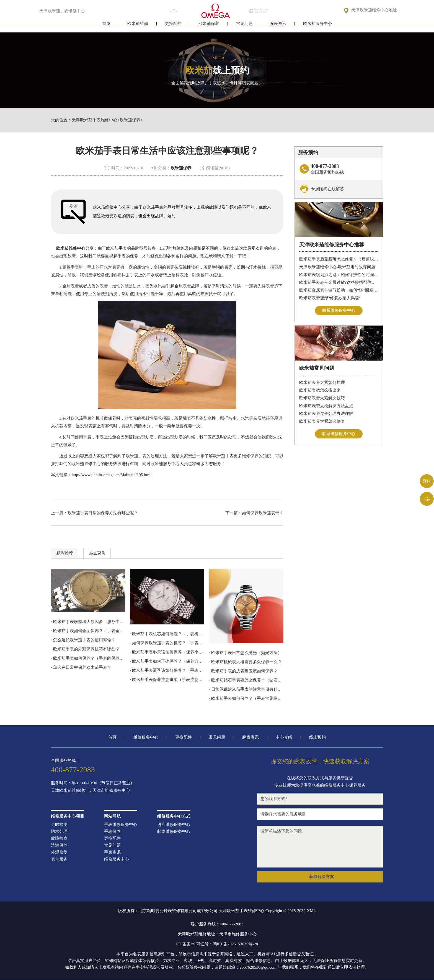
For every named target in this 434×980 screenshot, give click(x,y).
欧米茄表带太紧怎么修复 (322, 421)
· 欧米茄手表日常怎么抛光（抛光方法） (245, 653)
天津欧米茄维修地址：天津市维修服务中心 (90, 791)
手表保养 (112, 832)
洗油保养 (59, 845)
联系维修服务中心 (339, 310)
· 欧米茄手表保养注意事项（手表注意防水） (167, 680)
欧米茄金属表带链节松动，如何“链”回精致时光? (339, 290)
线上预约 (317, 737)
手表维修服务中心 (121, 825)
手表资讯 (112, 852)
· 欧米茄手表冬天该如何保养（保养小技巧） (167, 652)
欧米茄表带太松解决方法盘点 (326, 406)
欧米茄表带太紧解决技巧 (322, 398)
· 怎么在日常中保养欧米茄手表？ (81, 667)
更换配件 (173, 27)
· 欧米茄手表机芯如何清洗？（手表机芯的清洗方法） (167, 634)
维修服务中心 (146, 737)
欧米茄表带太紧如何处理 (322, 382)
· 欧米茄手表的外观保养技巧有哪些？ (85, 649)
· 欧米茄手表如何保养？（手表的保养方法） (88, 658)
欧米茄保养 (209, 27)
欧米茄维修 (138, 27)
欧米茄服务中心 (318, 27)
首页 (106, 27)
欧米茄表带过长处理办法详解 (326, 414)
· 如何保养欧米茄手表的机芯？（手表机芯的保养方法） (167, 643)
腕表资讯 (278, 27)
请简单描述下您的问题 (320, 847)
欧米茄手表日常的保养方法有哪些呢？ (103, 513)
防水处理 (59, 832)
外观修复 (59, 852)
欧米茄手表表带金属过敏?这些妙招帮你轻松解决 (339, 282)
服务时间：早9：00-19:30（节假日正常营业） (93, 783)
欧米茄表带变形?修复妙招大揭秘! (330, 298)
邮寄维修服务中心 (174, 832)
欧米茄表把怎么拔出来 (320, 390)
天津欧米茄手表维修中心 (95, 120)
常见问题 (244, 27)
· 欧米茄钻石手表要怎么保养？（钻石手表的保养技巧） (246, 680)
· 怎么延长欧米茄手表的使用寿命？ (83, 640)
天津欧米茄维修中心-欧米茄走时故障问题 (337, 267)
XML (311, 911)
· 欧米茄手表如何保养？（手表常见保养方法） (246, 698)
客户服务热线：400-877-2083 (217, 924)
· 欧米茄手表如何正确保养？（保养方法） (167, 661)
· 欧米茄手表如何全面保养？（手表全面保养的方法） (88, 631)
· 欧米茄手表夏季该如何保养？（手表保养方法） (167, 670)
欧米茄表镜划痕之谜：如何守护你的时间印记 (339, 275)
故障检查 (59, 839)
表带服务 (59, 859)
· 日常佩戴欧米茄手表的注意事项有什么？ (246, 689)
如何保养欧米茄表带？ (263, 513)
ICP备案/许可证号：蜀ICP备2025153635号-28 (217, 944)
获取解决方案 (322, 877)
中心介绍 (284, 737)
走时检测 (59, 825)
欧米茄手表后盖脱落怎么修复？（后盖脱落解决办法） (339, 259)
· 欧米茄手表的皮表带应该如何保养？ (243, 671)
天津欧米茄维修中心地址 (374, 10)
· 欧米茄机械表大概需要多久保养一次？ (245, 662)
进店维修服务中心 (174, 825)
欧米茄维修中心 (71, 248)
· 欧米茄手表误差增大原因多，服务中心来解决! (88, 622)
